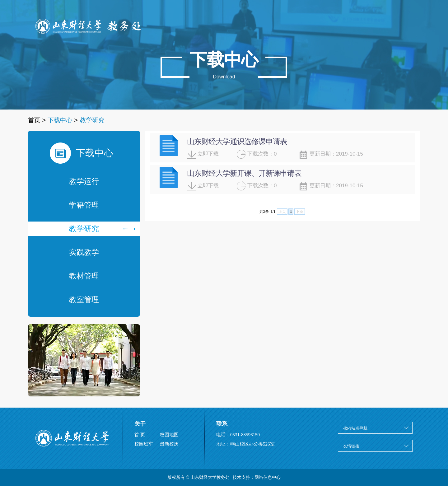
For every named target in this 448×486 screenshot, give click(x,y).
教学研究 (103, 229)
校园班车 (144, 444)
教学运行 (84, 181)
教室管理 (84, 299)
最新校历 (169, 444)
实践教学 (84, 252)
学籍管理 (84, 205)
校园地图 (169, 435)
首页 (34, 120)
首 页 (140, 435)
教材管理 (84, 276)
